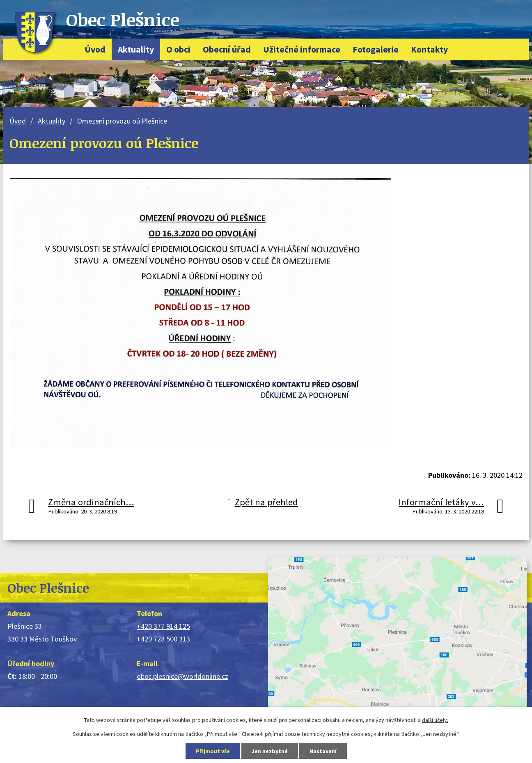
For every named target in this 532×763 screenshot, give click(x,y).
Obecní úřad (227, 49)
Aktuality (136, 49)
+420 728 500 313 (163, 639)
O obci (178, 49)
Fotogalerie (376, 49)
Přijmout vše (213, 751)
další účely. (435, 720)
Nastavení (323, 751)
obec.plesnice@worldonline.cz (182, 676)
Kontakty (429, 49)
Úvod (95, 49)
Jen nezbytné (270, 751)
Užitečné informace (302, 49)
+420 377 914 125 (163, 626)
